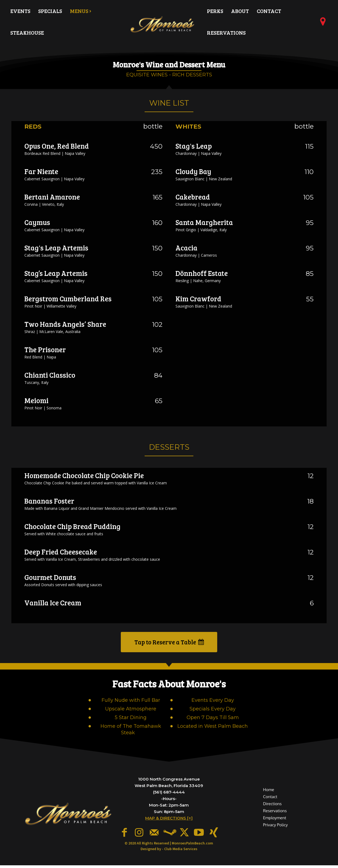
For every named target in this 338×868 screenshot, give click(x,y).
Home (269, 793)
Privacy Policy (275, 829)
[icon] (323, 23)
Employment (275, 821)
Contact (270, 800)
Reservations (275, 814)
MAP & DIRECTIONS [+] (169, 823)
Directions (272, 807)
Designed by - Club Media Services (169, 851)
